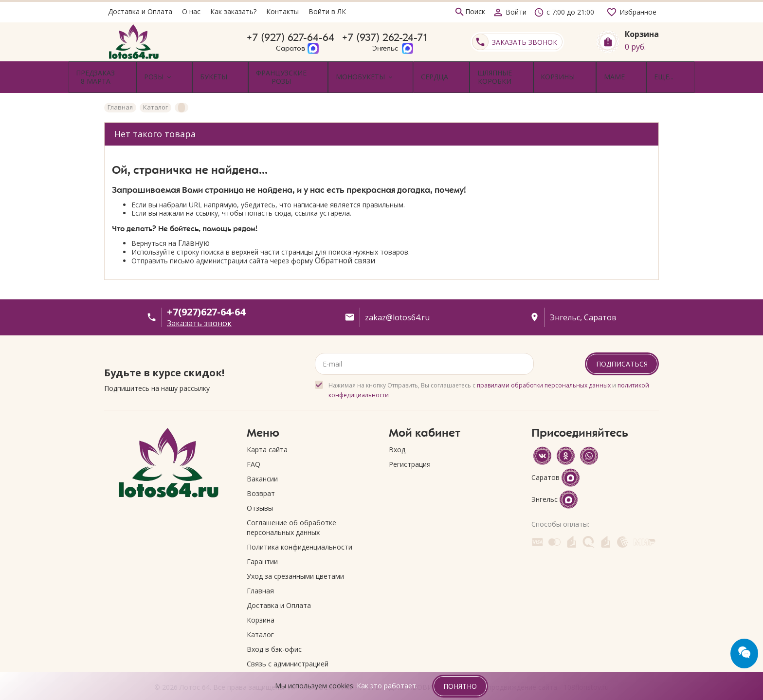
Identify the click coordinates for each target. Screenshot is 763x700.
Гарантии (262, 549)
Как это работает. (387, 686)
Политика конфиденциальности (300, 535)
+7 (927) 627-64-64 (291, 42)
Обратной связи (345, 248)
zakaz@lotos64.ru (397, 305)
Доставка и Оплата (279, 593)
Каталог (260, 622)
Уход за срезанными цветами (295, 564)
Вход (397, 437)
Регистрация (410, 452)
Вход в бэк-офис (274, 637)
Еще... (638, 71)
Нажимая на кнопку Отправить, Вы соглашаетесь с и (489, 378)
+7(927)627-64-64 (206, 300)
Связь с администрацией (288, 652)
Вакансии (262, 467)
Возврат (261, 481)
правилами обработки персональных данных (544, 373)
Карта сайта (267, 437)
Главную (194, 231)
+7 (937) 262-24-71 (385, 42)
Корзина (261, 608)
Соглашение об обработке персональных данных (291, 515)
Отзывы (260, 496)
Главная (260, 579)
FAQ (254, 452)
